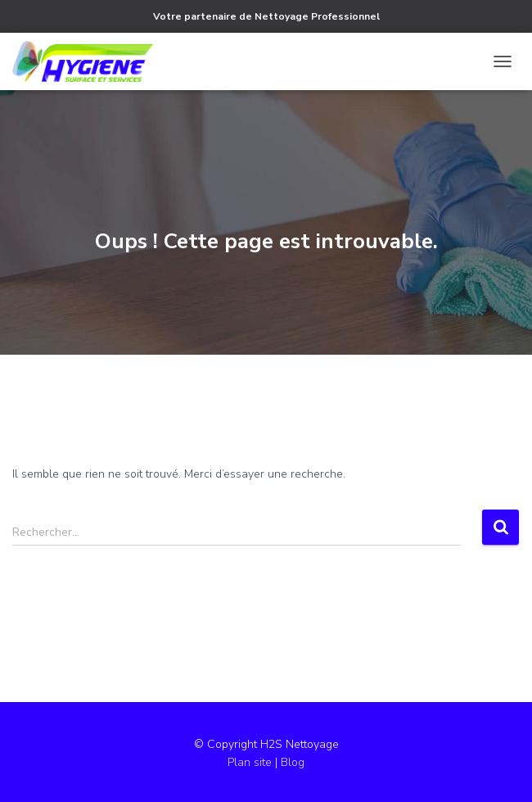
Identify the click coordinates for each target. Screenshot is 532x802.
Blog (293, 762)
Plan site (251, 762)
